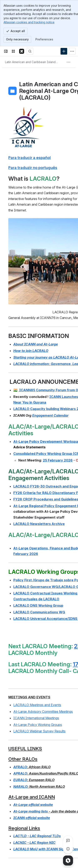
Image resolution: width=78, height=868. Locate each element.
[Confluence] (22, 51)
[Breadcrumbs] (32, 62)
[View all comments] (68, 840)
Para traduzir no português (33, 168)
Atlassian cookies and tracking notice (29, 22)
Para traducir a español (30, 158)
